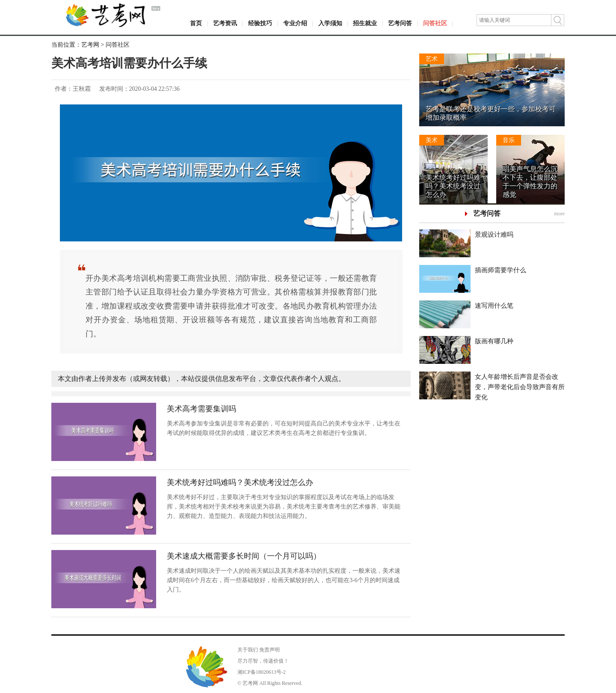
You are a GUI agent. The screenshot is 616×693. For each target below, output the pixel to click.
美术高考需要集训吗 (201, 409)
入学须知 (330, 23)
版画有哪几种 (494, 341)
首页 (196, 23)
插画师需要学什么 (500, 270)
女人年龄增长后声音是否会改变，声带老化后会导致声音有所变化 (520, 387)
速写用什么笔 (494, 306)
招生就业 (365, 23)
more (559, 214)
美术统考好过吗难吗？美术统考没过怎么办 (240, 482)
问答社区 (435, 23)
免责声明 (269, 650)
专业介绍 (295, 23)
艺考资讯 (225, 23)
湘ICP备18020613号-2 (262, 672)
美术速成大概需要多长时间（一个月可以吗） (244, 556)
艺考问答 (400, 23)
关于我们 (248, 650)
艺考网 (90, 45)
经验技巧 (260, 23)
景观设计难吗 (494, 235)
